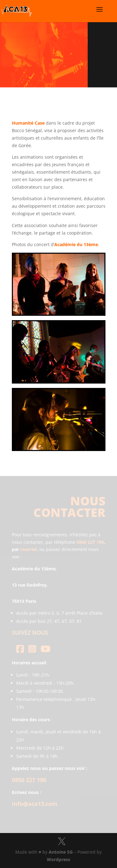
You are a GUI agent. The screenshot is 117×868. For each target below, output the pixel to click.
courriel (29, 549)
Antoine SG (61, 852)
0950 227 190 (90, 542)
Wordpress (58, 859)
